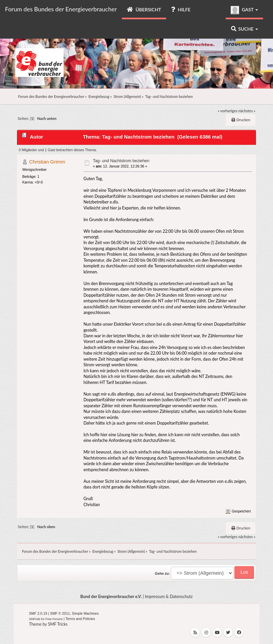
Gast (244, 10)
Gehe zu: (162, 573)
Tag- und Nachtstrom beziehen (121, 161)
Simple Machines (85, 613)
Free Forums (54, 619)
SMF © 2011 (60, 613)
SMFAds (35, 619)
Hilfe (181, 9)
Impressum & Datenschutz (169, 597)
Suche (245, 29)
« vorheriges (228, 111)
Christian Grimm (47, 162)
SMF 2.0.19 (38, 613)
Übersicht (144, 9)
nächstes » (247, 111)
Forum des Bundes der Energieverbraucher (61, 9)
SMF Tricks (58, 624)
